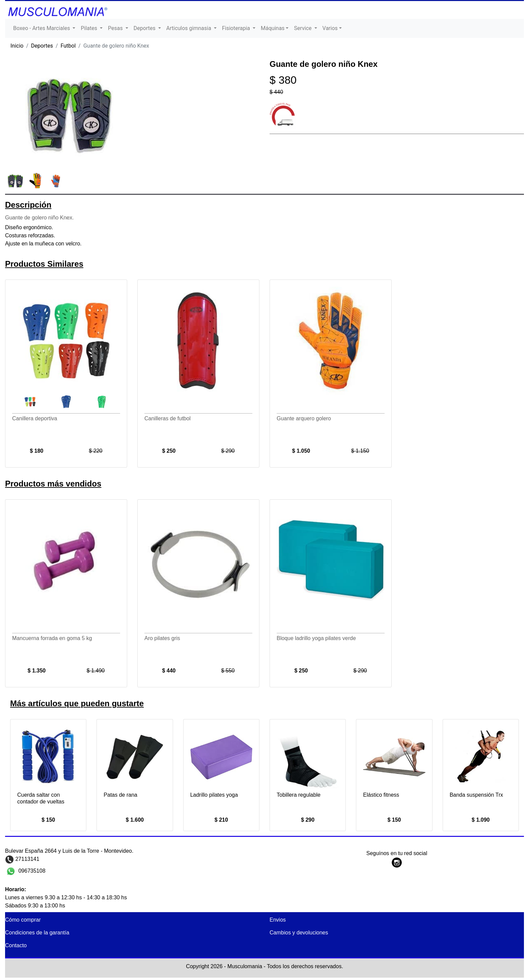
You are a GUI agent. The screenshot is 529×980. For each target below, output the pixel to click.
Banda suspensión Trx (476, 795)
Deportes (42, 46)
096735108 (31, 871)
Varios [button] (330, 28)
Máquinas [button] (273, 28)
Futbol (68, 46)
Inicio (17, 46)
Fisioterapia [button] (237, 28)
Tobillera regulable (299, 795)
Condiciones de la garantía (37, 933)
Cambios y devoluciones (299, 933)
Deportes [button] (145, 28)
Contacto (16, 945)
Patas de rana (120, 795)
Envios (278, 920)
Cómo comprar (23, 920)
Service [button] (303, 28)
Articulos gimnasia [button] (189, 28)
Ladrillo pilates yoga (214, 795)
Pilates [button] (90, 28)
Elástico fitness (381, 795)
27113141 (27, 859)
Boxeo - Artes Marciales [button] (42, 28)
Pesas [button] (116, 28)
